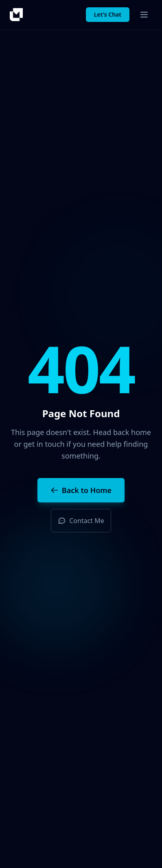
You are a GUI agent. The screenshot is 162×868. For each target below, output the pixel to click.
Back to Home (81, 490)
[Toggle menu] (144, 15)
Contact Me (81, 521)
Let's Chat (108, 14)
